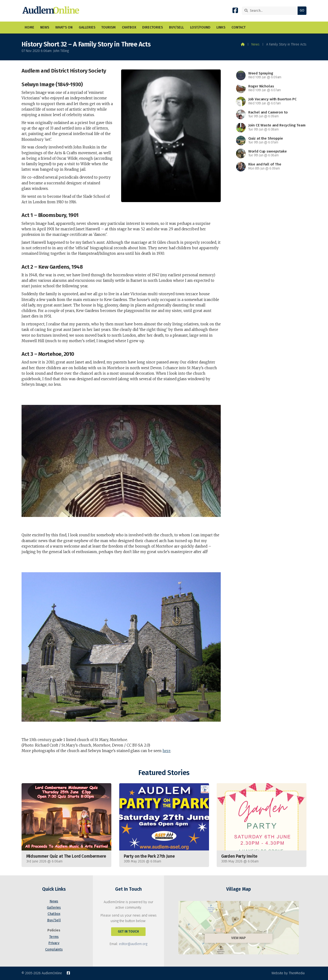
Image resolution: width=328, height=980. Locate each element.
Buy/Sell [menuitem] (176, 27)
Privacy (54, 943)
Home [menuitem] (29, 27)
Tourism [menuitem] (108, 27)
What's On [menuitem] (64, 27)
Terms (54, 937)
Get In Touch (128, 932)
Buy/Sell (54, 920)
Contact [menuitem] (239, 27)
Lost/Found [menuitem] (200, 27)
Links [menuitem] (221, 27)
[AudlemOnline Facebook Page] (235, 11)
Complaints (54, 949)
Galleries (54, 908)
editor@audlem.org (133, 944)
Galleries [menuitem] (87, 27)
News (255, 44)
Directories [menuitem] (153, 27)
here (167, 751)
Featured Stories (164, 773)
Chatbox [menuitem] (129, 27)
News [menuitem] (45, 27)
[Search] (271, 11)
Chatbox (54, 914)
